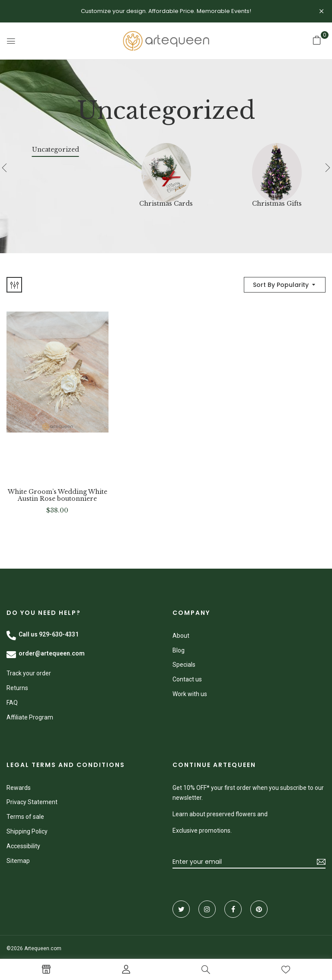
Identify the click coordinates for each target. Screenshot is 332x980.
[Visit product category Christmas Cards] (166, 168)
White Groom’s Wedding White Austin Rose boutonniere (57, 496)
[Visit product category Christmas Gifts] (277, 168)
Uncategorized (56, 150)
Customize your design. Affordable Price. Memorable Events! (166, 11)
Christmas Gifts (277, 204)
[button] (317, 40)
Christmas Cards (166, 204)
